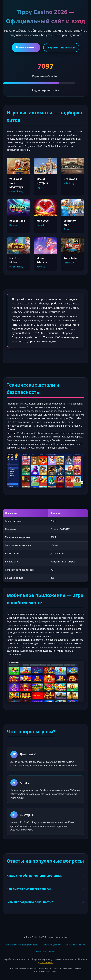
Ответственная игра (75, 945)
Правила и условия (51, 945)
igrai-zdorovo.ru (46, 962)
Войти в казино (26, 47)
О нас (52, 952)
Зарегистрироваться (61, 47)
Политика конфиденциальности (22, 945)
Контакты (41, 952)
